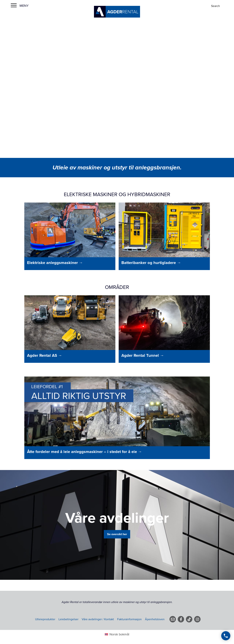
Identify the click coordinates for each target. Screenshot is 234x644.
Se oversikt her (117, 534)
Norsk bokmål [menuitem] (119, 634)
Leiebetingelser (68, 619)
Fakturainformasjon (129, 619)
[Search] (216, 6)
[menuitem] (117, 634)
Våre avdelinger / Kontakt (98, 619)
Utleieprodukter (45, 619)
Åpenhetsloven (155, 619)
